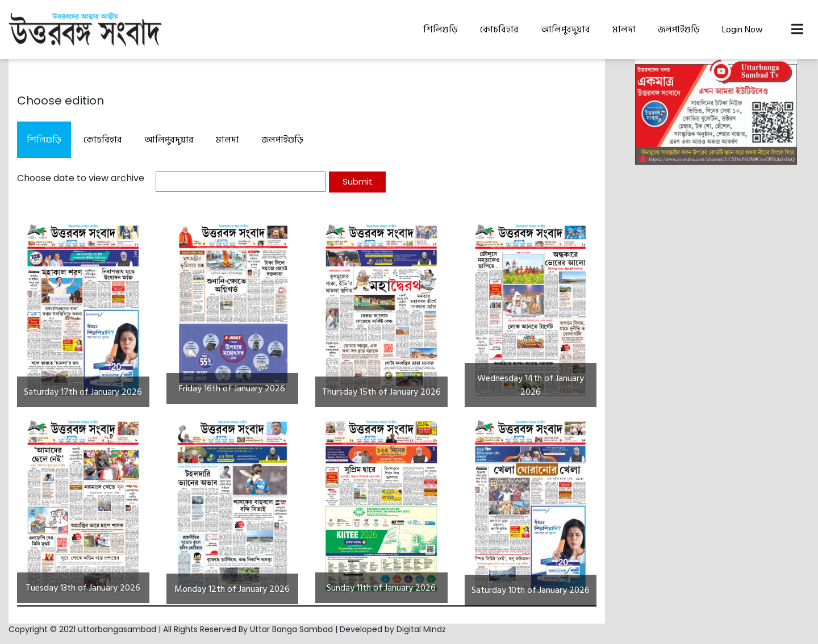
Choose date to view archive (81, 178)
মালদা (624, 30)
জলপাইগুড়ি (679, 30)
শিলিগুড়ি (441, 30)
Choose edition (60, 101)
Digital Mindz (421, 629)
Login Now (742, 30)
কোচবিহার (499, 30)
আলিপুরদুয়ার (565, 30)
